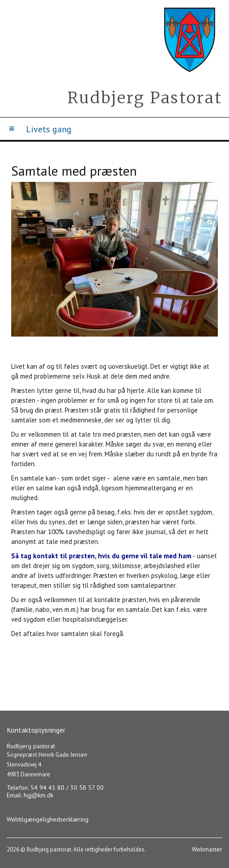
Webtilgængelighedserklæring (48, 819)
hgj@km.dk (38, 795)
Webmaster (207, 849)
